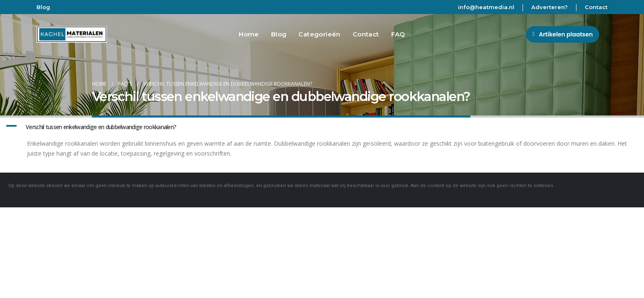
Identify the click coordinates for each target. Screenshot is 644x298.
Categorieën (319, 34)
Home (249, 34)
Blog (43, 7)
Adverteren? (550, 7)
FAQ (398, 34)
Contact (596, 7)
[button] (563, 34)
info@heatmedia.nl (486, 7)
